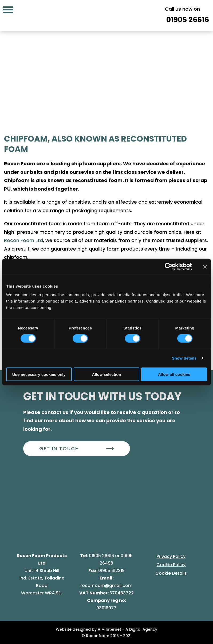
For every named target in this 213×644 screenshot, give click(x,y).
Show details (184, 358)
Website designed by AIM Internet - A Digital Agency (106, 629)
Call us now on (187, 16)
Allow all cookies (174, 374)
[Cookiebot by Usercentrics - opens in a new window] (169, 267)
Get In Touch (59, 448)
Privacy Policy (171, 556)
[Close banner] (205, 267)
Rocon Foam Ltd (23, 240)
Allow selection (106, 374)
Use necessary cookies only (39, 374)
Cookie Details (171, 573)
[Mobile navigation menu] (8, 9)
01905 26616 (102, 556)
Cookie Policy (171, 565)
